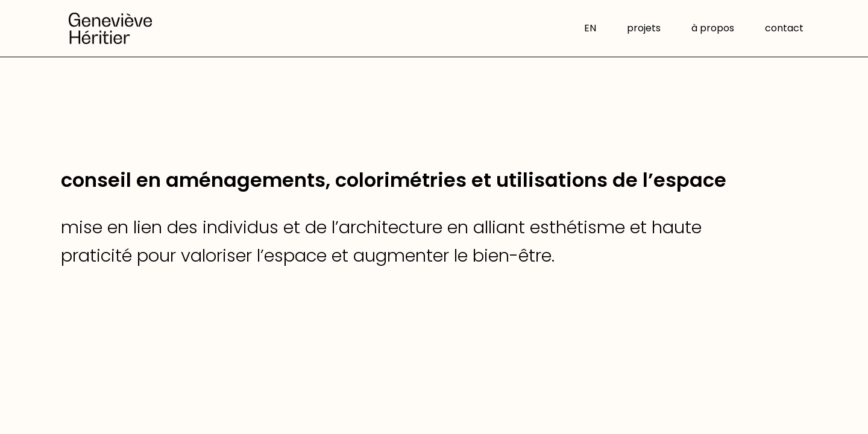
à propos (713, 30)
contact (784, 30)
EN (590, 30)
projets (644, 30)
